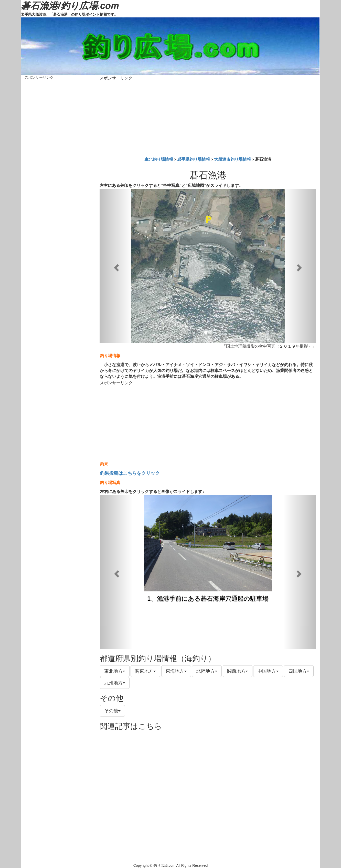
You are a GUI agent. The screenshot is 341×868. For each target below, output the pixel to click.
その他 (112, 711)
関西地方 (238, 671)
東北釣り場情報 (159, 159)
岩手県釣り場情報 (194, 159)
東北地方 (115, 671)
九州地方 (115, 683)
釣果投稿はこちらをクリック (130, 473)
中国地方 (268, 671)
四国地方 (299, 671)
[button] (116, 266)
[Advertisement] (208, 118)
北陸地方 (207, 671)
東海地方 (176, 671)
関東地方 (145, 671)
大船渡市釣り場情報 (232, 159)
